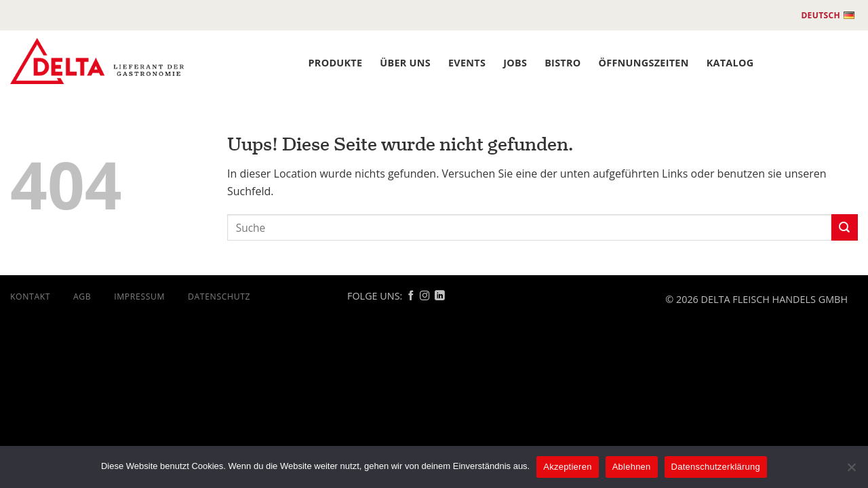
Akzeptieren (567, 467)
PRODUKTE (336, 63)
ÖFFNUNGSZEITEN (644, 63)
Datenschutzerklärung (716, 467)
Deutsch (828, 16)
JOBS (515, 63)
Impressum (139, 297)
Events (467, 63)
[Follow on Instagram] (425, 296)
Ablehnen (632, 467)
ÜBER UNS (405, 63)
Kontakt (30, 297)
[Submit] (845, 227)
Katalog (730, 63)
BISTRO (563, 63)
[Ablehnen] (851, 471)
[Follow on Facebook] (411, 296)
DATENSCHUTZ (219, 297)
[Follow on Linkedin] (439, 296)
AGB (82, 297)
